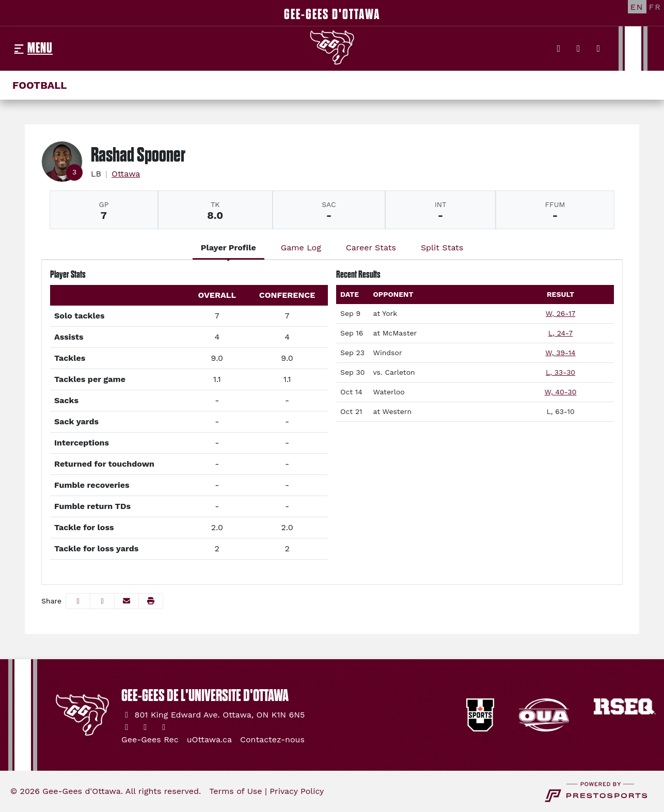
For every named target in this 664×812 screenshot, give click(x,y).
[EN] (637, 7)
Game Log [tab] (301, 248)
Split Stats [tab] (442, 248)
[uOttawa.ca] (209, 740)
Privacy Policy (297, 791)
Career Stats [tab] (371, 248)
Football (39, 85)
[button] (151, 601)
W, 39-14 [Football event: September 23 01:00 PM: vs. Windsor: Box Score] (560, 353)
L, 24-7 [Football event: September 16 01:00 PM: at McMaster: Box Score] (560, 333)
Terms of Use (235, 791)
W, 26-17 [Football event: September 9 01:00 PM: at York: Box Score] (560, 313)
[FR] (655, 7)
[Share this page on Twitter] (102, 601)
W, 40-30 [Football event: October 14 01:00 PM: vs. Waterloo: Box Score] (561, 392)
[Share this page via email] (127, 601)
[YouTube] (599, 49)
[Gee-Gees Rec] (150, 740)
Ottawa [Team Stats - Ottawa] (126, 174)
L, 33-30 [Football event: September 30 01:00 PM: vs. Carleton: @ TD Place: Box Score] (560, 372)
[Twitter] (559, 49)
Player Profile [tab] (228, 248)
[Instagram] (579, 49)
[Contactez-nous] (272, 740)
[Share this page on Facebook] (78, 601)
